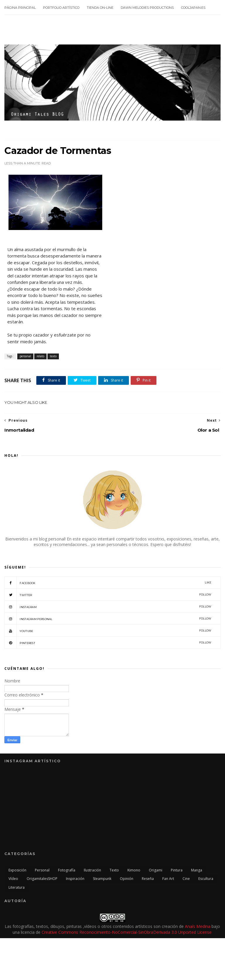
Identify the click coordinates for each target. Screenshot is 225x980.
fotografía (67, 870)
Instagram (108, 607)
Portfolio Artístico (61, 8)
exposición (17, 870)
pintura (177, 870)
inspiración (75, 879)
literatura (17, 887)
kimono (134, 870)
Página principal (20, 8)
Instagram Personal (108, 619)
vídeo (13, 879)
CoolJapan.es (193, 8)
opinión (127, 879)
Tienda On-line (100, 8)
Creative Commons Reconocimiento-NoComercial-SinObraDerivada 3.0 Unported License (127, 932)
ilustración (92, 870)
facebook (108, 583)
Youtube (108, 631)
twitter (108, 595)
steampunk (102, 879)
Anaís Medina (198, 926)
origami (156, 870)
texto (53, 356)
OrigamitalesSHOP (42, 879)
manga (197, 870)
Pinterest (108, 643)
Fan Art (168, 879)
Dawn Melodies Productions (147, 8)
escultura (206, 879)
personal (25, 356)
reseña (148, 879)
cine (186, 879)
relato (40, 356)
